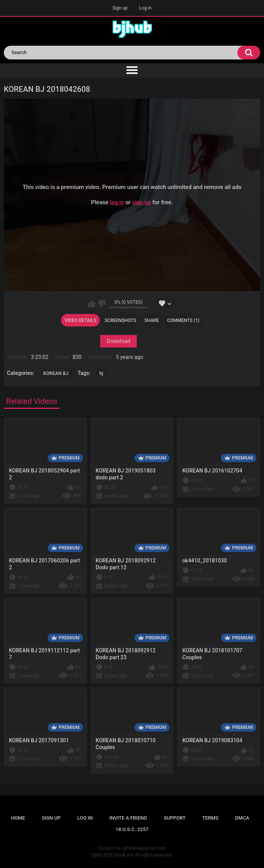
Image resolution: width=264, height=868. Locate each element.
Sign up (120, 8)
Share (152, 320)
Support (175, 818)
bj (101, 373)
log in (117, 202)
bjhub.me (124, 855)
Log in (145, 8)
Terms (210, 818)
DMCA (242, 818)
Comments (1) (183, 320)
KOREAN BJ (56, 373)
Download (118, 341)
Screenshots (121, 320)
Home (18, 818)
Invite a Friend (128, 818)
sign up (142, 202)
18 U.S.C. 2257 (132, 829)
